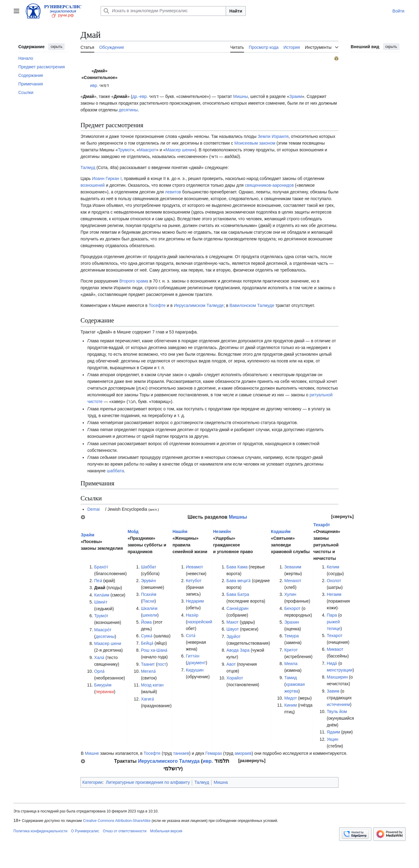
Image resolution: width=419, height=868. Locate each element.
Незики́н (222, 531)
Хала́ (99, 657)
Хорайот (235, 678)
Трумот (125, 150)
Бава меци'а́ (239, 581)
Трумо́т (101, 616)
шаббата (115, 471)
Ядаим (333, 732)
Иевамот (195, 567)
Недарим (195, 601)
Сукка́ (147, 636)
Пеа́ (98, 581)
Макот (233, 622)
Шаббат (149, 567)
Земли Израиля (273, 136)
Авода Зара (238, 650)
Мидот (291, 698)
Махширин (337, 677)
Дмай (100, 588)
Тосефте (157, 305)
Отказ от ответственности (125, 831)
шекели (150, 615)
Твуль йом (337, 711)
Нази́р (192, 615)
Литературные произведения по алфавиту (148, 782)
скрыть (56, 47)
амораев (243, 753)
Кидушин (195, 670)
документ (197, 663)
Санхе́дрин (238, 608)
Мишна (221, 782)
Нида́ (332, 663)
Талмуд (88, 167)
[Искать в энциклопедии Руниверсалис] (163, 11)
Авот (231, 664)
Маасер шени (179, 150)
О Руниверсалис (85, 831)
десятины (128, 110)
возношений (93, 185)
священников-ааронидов (269, 185)
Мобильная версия (166, 831)
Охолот (334, 581)
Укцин (332, 739)
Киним (290, 705)
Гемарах (214, 753)
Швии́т (101, 602)
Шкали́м (149, 608)
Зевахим (293, 567)
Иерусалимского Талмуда (169, 761)
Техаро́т (322, 525)
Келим (333, 567)
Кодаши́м (281, 531)
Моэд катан (152, 685)
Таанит (148, 664)
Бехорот (292, 608)
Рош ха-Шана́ (154, 650)
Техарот (335, 636)
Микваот (335, 649)
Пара (332, 615)
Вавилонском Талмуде (252, 305)
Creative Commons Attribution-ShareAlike (117, 821)
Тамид (290, 678)
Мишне (92, 753)
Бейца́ (147, 643)
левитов (173, 192)
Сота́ (191, 636)
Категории (92, 782)
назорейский (200, 622)
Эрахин (292, 622)
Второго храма (134, 281)
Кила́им (102, 595)
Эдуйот (234, 636)
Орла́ (99, 671)
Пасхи (149, 601)
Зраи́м (88, 535)
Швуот (233, 629)
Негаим (334, 594)
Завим (333, 691)
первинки (105, 692)
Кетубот (194, 581)
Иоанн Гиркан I (107, 178)
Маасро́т (103, 630)
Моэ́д (133, 531)
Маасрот (148, 150)
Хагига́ (147, 699)
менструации (339, 670)
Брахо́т (101, 567)
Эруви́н (148, 581)
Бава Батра (238, 594)
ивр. (94, 85)
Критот (291, 650)
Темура (292, 636)
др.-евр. (140, 96)
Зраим (296, 96)
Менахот (293, 581)
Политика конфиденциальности (40, 831)
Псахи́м (149, 594)
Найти (236, 11)
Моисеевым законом (255, 143)
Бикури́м (103, 685)
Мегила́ (148, 671)
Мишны (240, 96)
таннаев (181, 753)
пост (162, 664)
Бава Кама (237, 567)
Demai (93, 509)
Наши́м (180, 531)
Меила (291, 664)
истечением (338, 704)
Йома (146, 622)
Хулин (290, 594)
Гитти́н (193, 656)
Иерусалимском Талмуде (199, 305)
